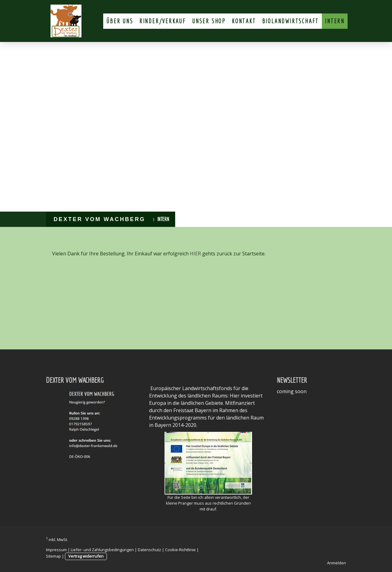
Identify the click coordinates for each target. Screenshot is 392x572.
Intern (335, 21)
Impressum (56, 550)
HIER (195, 254)
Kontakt (244, 21)
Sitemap (53, 556)
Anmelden (337, 563)
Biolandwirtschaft (291, 21)
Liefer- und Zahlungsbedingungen (102, 550)
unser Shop (209, 21)
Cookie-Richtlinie (180, 550)
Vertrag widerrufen (86, 556)
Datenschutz (149, 550)
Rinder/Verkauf (163, 21)
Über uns (120, 21)
